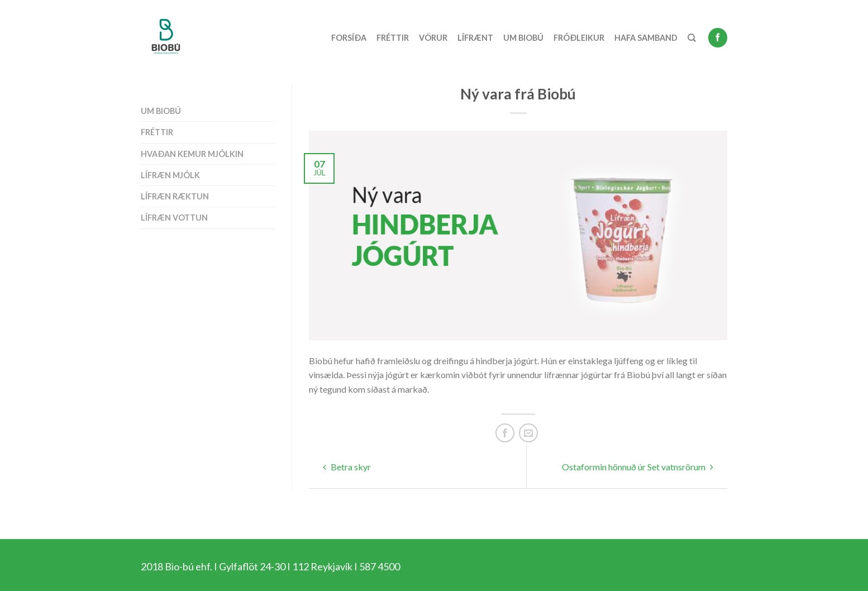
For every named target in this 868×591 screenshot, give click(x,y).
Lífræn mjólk (170, 175)
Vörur (433, 38)
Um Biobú (523, 38)
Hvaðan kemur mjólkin (192, 154)
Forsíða (349, 38)
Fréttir (393, 38)
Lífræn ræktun (175, 196)
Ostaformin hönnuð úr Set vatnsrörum (638, 467)
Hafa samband (646, 38)
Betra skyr (347, 467)
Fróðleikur (579, 38)
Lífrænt (475, 38)
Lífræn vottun (174, 218)
